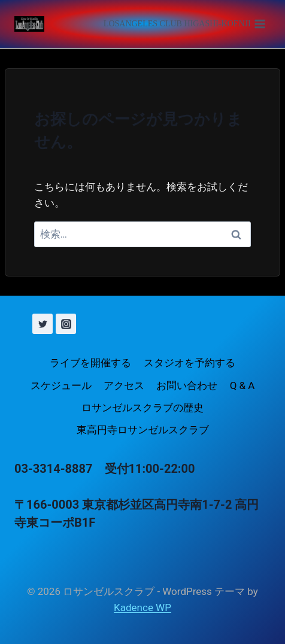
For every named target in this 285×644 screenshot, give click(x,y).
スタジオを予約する (190, 363)
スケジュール (61, 385)
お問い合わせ (187, 385)
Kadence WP (142, 607)
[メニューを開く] (184, 24)
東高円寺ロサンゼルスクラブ (143, 430)
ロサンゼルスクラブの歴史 (142, 408)
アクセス (124, 385)
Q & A (242, 385)
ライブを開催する (90, 363)
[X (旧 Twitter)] (43, 324)
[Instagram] (66, 324)
